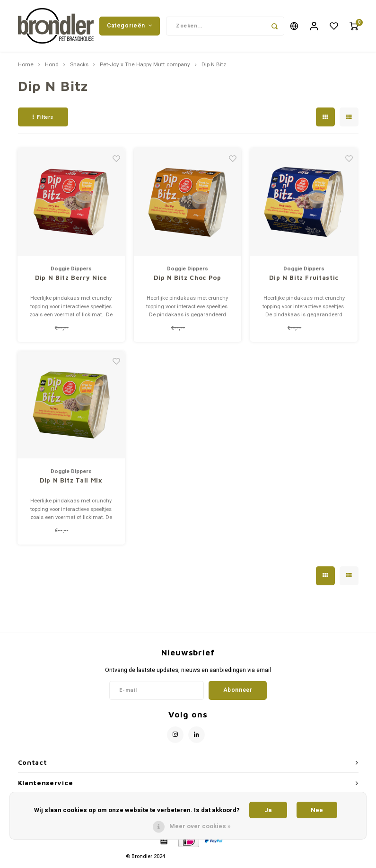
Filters (43, 120)
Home (26, 68)
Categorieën (130, 27)
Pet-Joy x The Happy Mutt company (145, 68)
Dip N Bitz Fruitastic (304, 280)
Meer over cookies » (200, 826)
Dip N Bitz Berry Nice (71, 280)
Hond (52, 68)
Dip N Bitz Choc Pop (187, 280)
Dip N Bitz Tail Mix (71, 483)
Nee (317, 810)
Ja (268, 810)
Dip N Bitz (214, 68)
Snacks (79, 68)
